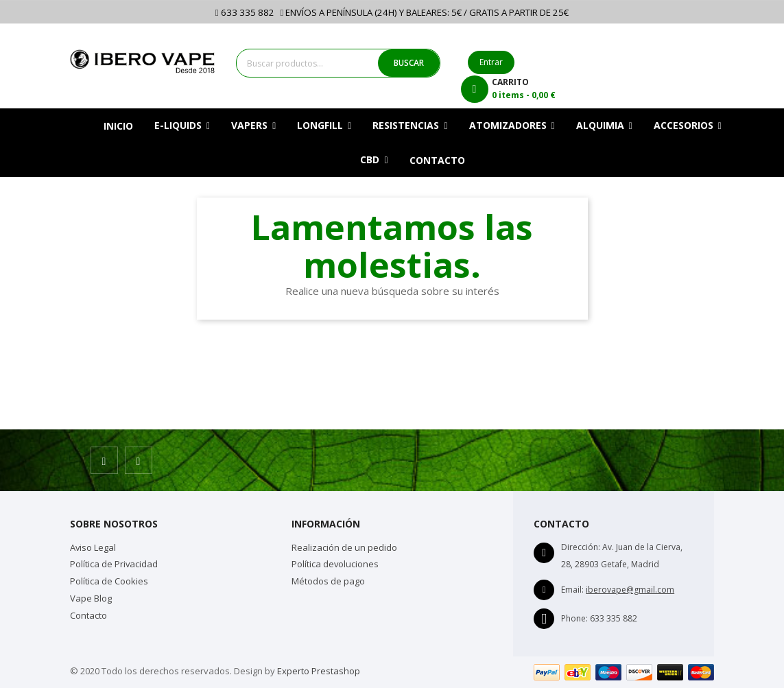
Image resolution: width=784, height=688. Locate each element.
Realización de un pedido (344, 547)
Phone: (574, 618)
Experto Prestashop (319, 671)
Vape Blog (91, 598)
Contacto (88, 615)
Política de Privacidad (114, 564)
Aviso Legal (93, 547)
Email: (572, 590)
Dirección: (581, 547)
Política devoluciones (335, 564)
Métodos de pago (328, 581)
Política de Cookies (109, 581)
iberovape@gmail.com (630, 590)
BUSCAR (409, 63)
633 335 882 (245, 12)
